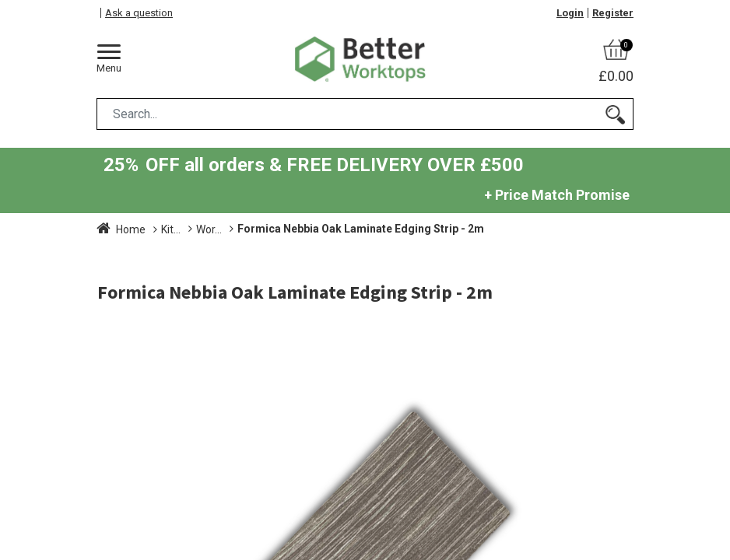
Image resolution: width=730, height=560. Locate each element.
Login (570, 13)
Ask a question (139, 13)
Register (613, 13)
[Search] (615, 114)
